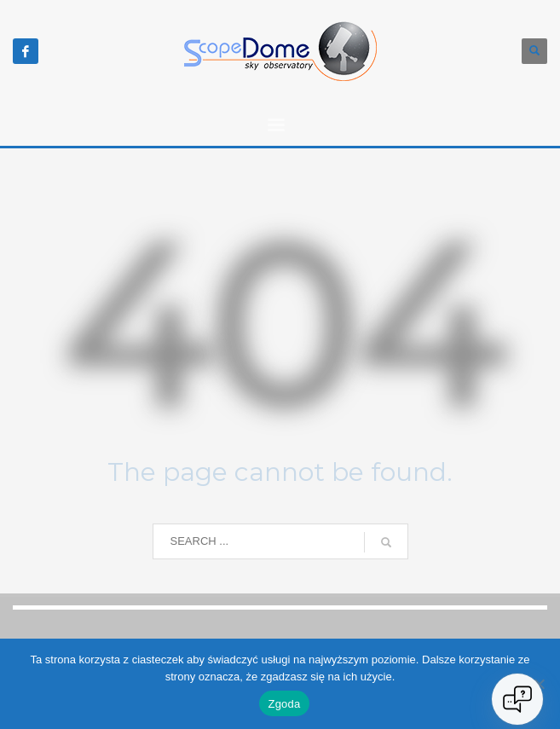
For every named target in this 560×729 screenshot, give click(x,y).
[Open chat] (517, 699)
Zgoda (284, 704)
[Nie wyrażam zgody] (539, 684)
